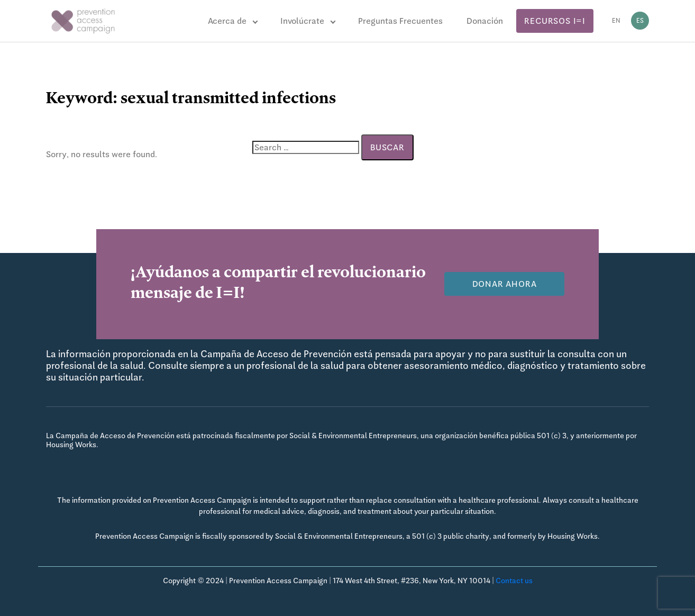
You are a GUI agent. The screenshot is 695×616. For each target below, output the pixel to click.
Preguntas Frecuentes (400, 21)
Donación (485, 21)
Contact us (514, 581)
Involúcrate (302, 21)
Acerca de (227, 21)
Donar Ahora (505, 284)
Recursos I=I (555, 21)
